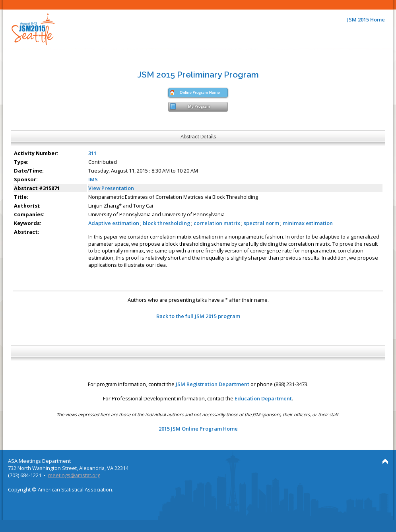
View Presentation (111, 188)
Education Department (263, 398)
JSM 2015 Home (366, 19)
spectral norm (261, 223)
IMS (93, 179)
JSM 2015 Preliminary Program (198, 75)
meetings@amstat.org (74, 475)
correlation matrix (217, 223)
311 (92, 153)
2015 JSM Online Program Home (198, 429)
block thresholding (167, 223)
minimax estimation (308, 223)
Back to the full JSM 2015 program (198, 316)
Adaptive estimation (114, 223)
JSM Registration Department (213, 384)
